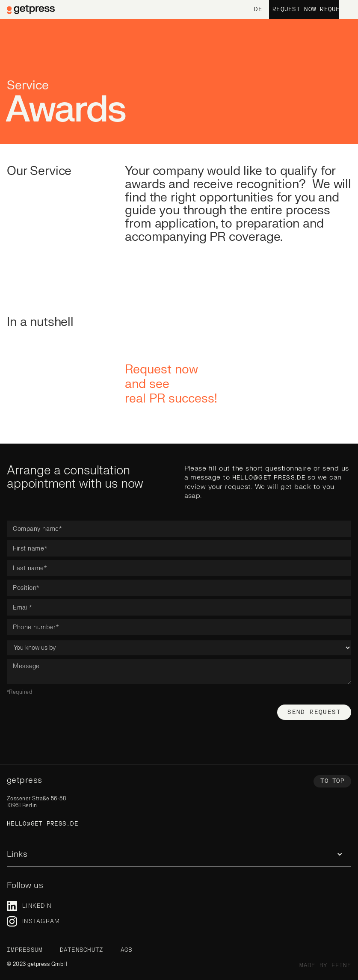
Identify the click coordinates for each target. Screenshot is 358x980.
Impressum (25, 950)
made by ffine (325, 965)
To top (332, 781)
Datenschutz (82, 950)
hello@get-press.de (269, 478)
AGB (127, 950)
